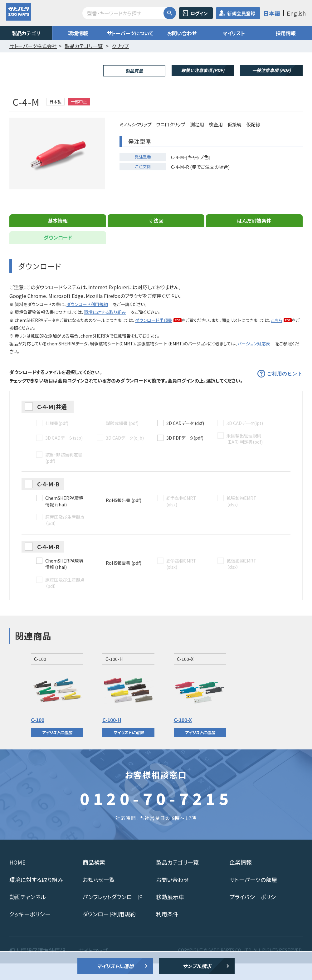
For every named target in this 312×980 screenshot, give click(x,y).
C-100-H (112, 736)
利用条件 (167, 930)
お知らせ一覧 (99, 896)
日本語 (272, 13)
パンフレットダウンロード (112, 913)
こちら (277, 336)
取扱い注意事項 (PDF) (203, 70)
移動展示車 (170, 913)
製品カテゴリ (26, 33)
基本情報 (58, 237)
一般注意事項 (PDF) (271, 70)
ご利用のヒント (285, 390)
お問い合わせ (182, 33)
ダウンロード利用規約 (87, 320)
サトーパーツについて (130, 33)
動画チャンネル (28, 913)
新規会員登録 (241, 13)
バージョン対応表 (254, 360)
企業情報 (241, 879)
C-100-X (183, 736)
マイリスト (234, 33)
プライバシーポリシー (255, 913)
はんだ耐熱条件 (254, 237)
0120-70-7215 (156, 815)
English (296, 13)
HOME (17, 879)
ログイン (199, 13)
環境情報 (78, 33)
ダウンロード (58, 254)
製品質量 (134, 71)
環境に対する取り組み (105, 328)
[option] (57, 711)
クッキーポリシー (30, 930)
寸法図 (156, 237)
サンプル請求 (197, 966)
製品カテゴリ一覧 (177, 879)
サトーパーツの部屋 (253, 896)
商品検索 (94, 879)
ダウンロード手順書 (154, 336)
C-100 (38, 736)
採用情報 (286, 33)
